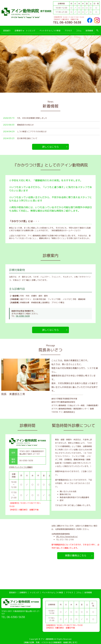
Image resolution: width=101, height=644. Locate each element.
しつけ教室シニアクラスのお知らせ (32, 130)
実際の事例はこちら (76, 554)
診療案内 (19, 29)
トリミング (31, 29)
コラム (79, 29)
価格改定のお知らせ (25, 123)
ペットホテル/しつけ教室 (50, 29)
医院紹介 (7, 29)
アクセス (68, 29)
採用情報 (89, 29)
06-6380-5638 (23, 314)
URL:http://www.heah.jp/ (67, 535)
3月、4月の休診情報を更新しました (32, 116)
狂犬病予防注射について (27, 137)
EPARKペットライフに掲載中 (21, 465)
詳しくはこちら (50, 145)
